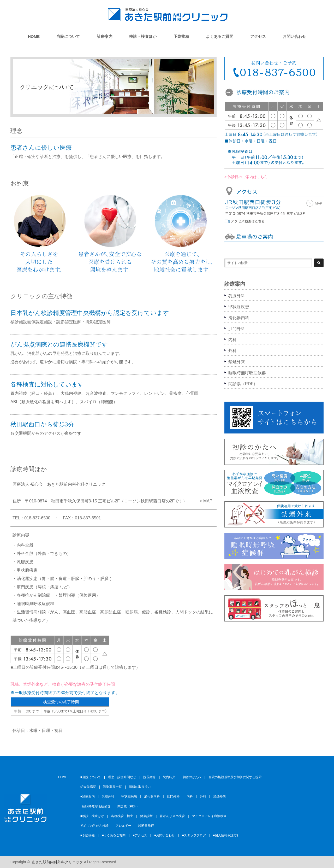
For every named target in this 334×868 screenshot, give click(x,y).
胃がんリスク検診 (172, 816)
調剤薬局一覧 (112, 787)
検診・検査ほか (143, 36)
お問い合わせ (294, 36)
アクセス (258, 36)
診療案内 (105, 36)
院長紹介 (150, 777)
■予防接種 (88, 835)
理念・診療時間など (122, 777)
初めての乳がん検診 (94, 826)
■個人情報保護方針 (226, 835)
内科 (232, 340)
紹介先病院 (88, 787)
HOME (34, 36)
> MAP (206, 501)
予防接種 (181, 36)
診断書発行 (146, 826)
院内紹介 (169, 777)
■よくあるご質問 (114, 835)
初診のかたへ (192, 777)
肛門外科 (237, 329)
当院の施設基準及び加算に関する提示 (235, 777)
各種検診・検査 (122, 816)
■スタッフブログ (194, 835)
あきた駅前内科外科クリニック (57, 862)
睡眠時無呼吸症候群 (247, 373)
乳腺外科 (237, 296)
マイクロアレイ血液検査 (209, 816)
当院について (68, 36)
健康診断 (146, 816)
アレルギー (123, 826)
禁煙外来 (237, 362)
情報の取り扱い (140, 787)
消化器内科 (239, 318)
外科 (232, 351)
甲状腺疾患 (239, 307)
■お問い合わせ (165, 835)
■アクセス (140, 835)
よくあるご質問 (220, 36)
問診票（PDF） (243, 384)
